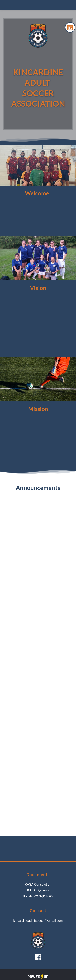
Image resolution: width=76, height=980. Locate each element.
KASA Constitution (38, 885)
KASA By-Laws (38, 890)
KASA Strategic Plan (38, 896)
